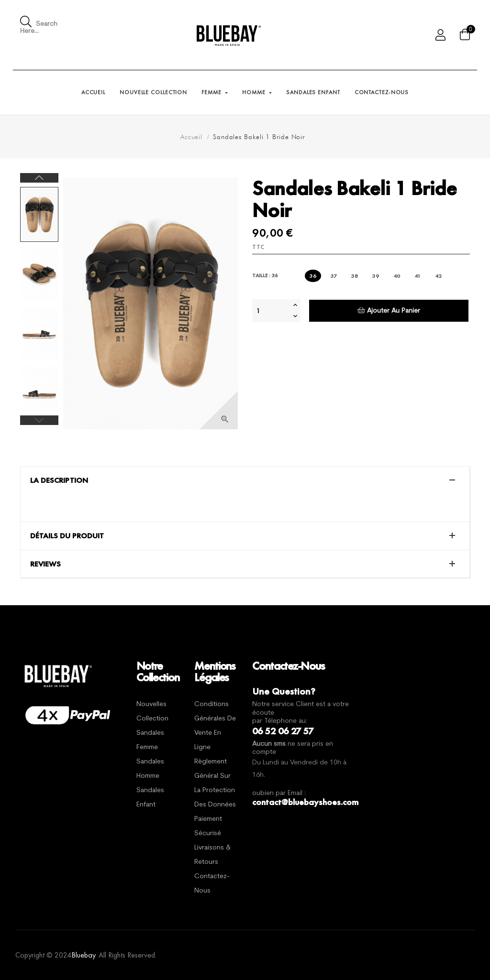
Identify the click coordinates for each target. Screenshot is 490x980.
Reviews (45, 564)
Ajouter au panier (389, 310)
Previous (39, 420)
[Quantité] (271, 311)
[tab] (245, 480)
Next (39, 178)
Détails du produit (67, 536)
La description (59, 480)
